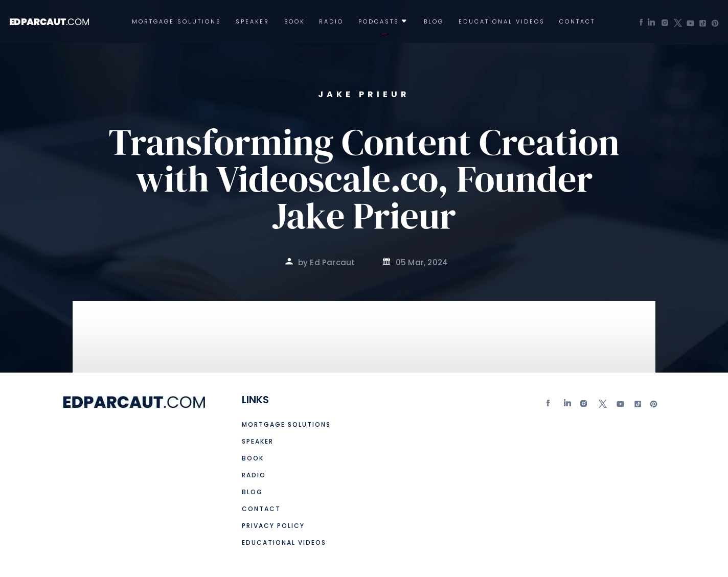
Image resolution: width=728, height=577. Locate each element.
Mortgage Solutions (177, 22)
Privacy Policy (273, 526)
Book (294, 22)
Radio (331, 22)
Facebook (551, 406)
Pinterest (654, 406)
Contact (577, 22)
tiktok (636, 406)
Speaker (253, 22)
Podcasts (379, 22)
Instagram (585, 406)
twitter (602, 406)
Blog (434, 22)
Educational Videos (502, 22)
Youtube (620, 406)
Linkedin (568, 406)
